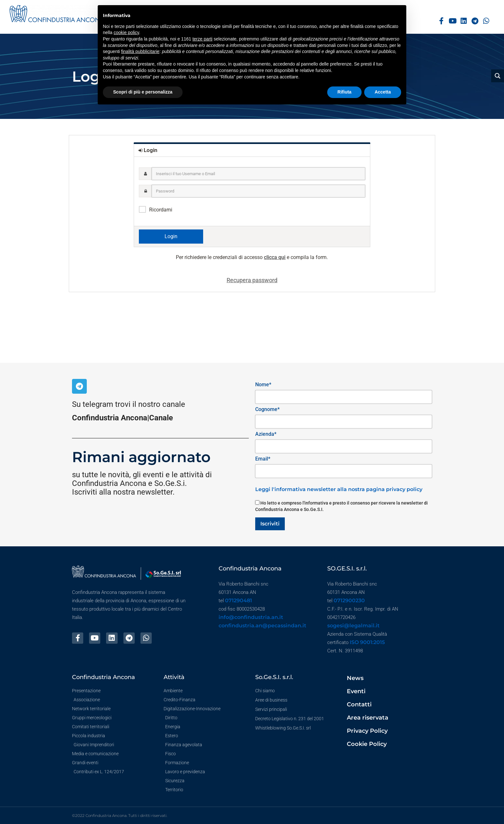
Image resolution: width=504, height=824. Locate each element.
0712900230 (349, 600)
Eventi (356, 691)
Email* (263, 459)
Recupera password (252, 280)
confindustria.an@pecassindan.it (262, 626)
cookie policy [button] (126, 32)
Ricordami (161, 210)
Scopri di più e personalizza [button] (143, 92)
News (355, 678)
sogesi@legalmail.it (353, 626)
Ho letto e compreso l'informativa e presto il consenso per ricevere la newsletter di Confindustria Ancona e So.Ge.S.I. (342, 506)
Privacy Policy (367, 731)
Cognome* (267, 409)
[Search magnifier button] (498, 76)
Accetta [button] (383, 92)
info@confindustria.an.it (251, 617)
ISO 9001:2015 (367, 642)
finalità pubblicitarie (140, 51)
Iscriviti (270, 524)
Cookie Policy (367, 744)
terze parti (203, 39)
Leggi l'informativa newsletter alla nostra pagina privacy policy (339, 489)
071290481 (239, 600)
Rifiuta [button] (345, 92)
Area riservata (368, 718)
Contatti (359, 704)
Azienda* (266, 434)
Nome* (263, 385)
